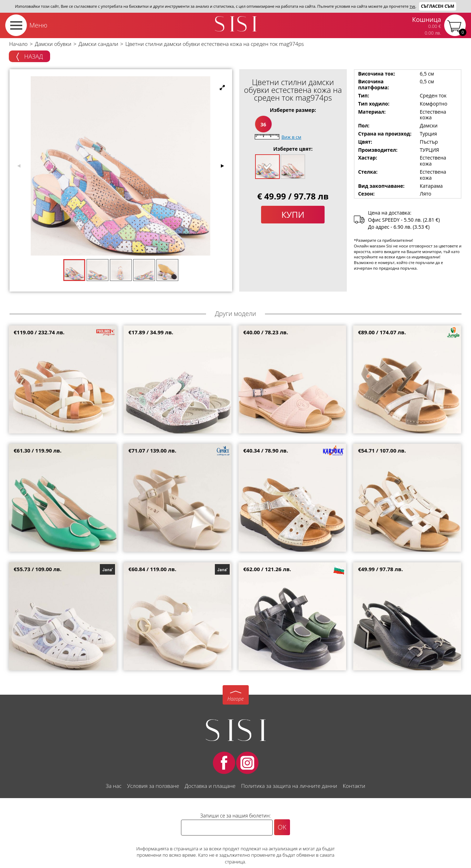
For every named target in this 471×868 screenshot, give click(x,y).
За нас (114, 786)
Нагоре (235, 699)
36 (263, 124)
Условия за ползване (153, 786)
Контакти (354, 786)
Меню (38, 25)
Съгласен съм (438, 6)
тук (412, 6)
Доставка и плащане (210, 786)
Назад (29, 57)
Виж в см (291, 137)
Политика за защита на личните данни (289, 786)
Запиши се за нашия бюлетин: (236, 816)
